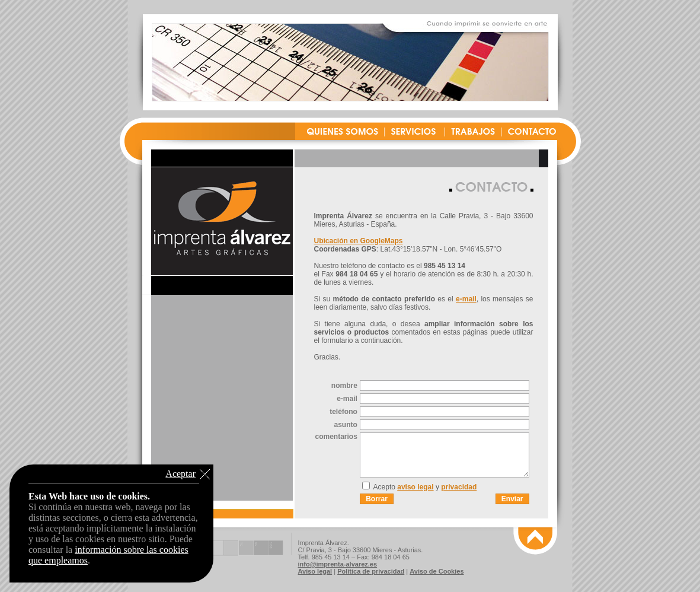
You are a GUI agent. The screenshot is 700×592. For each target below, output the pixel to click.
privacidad (459, 487)
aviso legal (415, 487)
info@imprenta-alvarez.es (338, 564)
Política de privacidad (371, 571)
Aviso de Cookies (437, 571)
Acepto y (425, 487)
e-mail (466, 299)
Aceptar (180, 474)
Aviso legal (315, 571)
